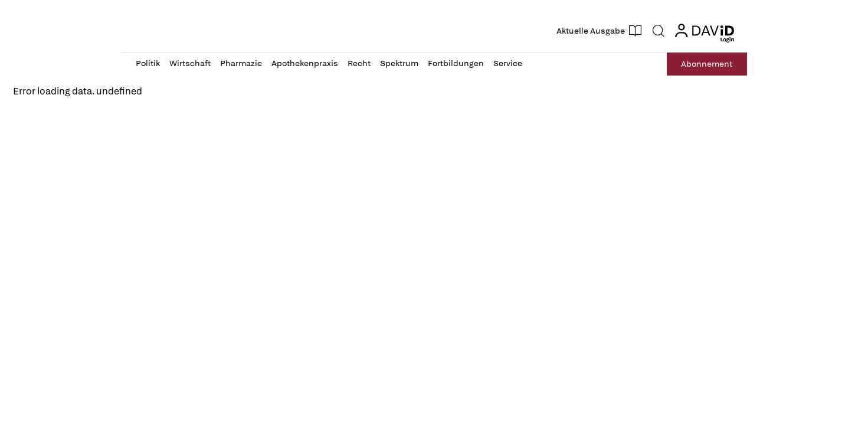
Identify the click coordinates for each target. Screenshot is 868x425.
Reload (33, 118)
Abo (707, 64)
